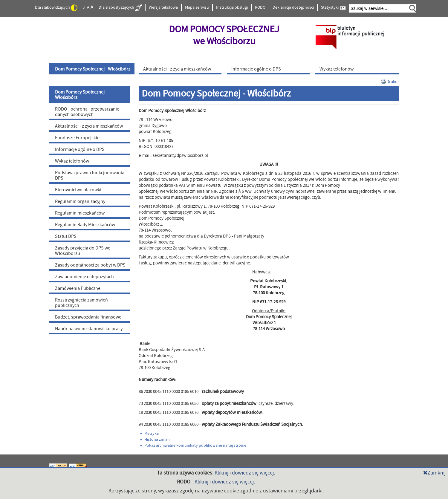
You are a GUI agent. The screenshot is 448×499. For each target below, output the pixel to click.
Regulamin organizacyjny (80, 201)
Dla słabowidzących (56, 8)
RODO (260, 7)
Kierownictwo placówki (78, 190)
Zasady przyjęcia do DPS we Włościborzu (83, 251)
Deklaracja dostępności (293, 7)
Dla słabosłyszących (120, 8)
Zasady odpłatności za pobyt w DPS (90, 265)
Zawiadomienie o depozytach (84, 277)
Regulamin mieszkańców (80, 213)
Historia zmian (155, 440)
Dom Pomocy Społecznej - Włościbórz (81, 95)
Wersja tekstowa (163, 7)
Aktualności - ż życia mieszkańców (89, 126)
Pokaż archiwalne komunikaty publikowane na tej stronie (193, 446)
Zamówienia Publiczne (78, 288)
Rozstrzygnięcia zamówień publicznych (81, 303)
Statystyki (333, 8)
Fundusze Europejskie (77, 138)
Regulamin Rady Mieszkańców (85, 225)
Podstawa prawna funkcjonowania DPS (90, 175)
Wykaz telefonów (72, 161)
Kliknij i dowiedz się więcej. (245, 473)
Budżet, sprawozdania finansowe (88, 317)
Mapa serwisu (197, 7)
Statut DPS (66, 236)
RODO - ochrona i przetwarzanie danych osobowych (87, 112)
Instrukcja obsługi (232, 7)
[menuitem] (93, 69)
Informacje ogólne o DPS (80, 149)
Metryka (150, 434)
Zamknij (434, 473)
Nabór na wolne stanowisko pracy (89, 329)
